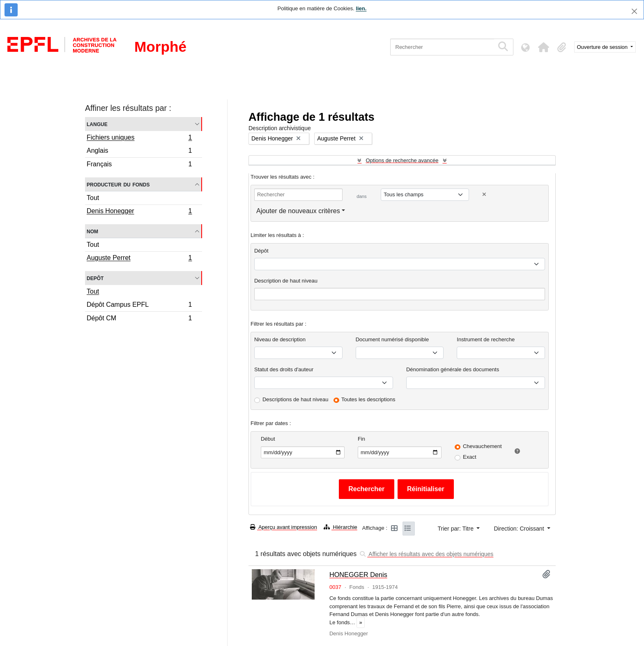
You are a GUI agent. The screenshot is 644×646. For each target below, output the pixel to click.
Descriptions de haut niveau (295, 399)
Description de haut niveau (286, 281)
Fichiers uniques (139, 138)
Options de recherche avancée (402, 160)
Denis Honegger (139, 212)
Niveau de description (280, 339)
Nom (92, 231)
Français (139, 165)
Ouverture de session (603, 47)
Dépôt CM (139, 319)
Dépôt (261, 251)
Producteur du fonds (118, 184)
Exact (470, 457)
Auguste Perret (139, 259)
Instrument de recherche (486, 339)
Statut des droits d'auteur (284, 369)
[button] (544, 47)
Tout (93, 198)
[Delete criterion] (484, 194)
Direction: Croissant (520, 529)
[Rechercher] (442, 47)
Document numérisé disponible (392, 339)
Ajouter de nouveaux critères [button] (298, 211)
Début (268, 439)
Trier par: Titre (457, 529)
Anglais (139, 152)
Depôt (95, 278)
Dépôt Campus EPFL (139, 306)
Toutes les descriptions (368, 399)
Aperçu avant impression (284, 527)
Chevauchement (482, 446)
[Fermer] (634, 11)
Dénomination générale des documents (453, 369)
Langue (97, 124)
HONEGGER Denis (358, 575)
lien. (361, 8)
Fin (361, 439)
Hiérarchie (340, 527)
